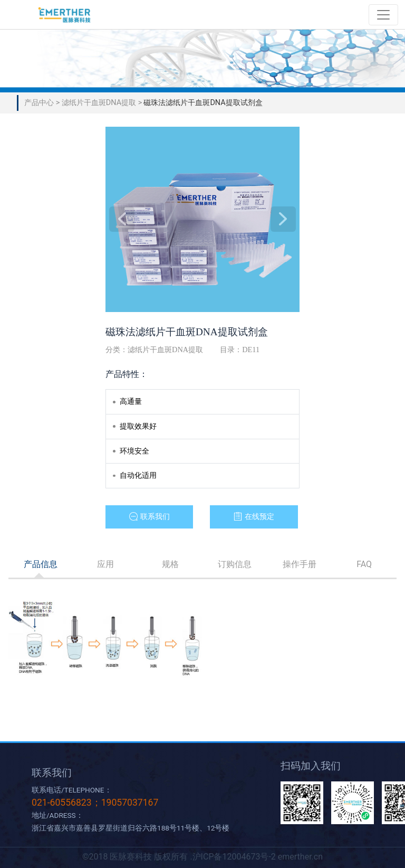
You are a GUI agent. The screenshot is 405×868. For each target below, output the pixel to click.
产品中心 (40, 103)
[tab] (41, 564)
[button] (149, 517)
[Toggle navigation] (383, 15)
